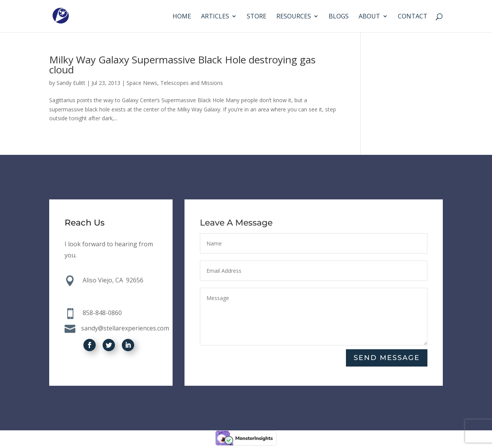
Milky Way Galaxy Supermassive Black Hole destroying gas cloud (182, 65)
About (369, 17)
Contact (413, 17)
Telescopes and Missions (192, 83)
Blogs (339, 17)
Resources (294, 17)
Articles (215, 17)
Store (257, 17)
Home (182, 17)
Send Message (387, 358)
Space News (142, 83)
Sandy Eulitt (71, 83)
